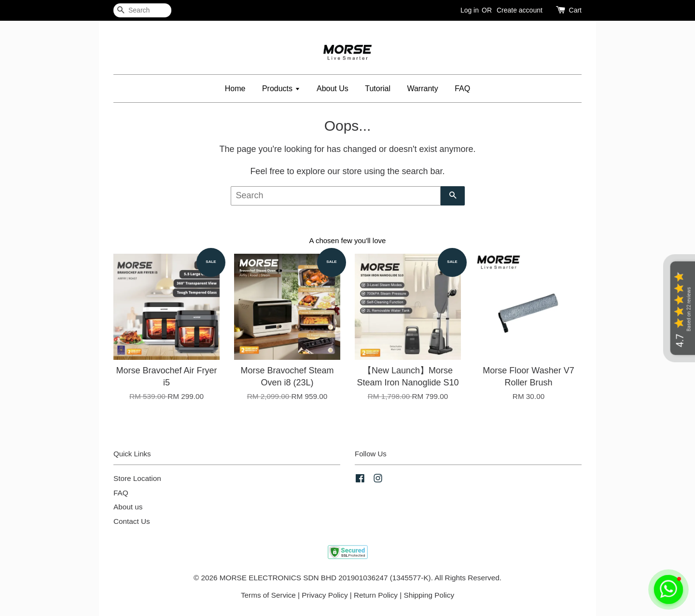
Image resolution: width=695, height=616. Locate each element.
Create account (520, 10)
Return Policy (376, 595)
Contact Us (132, 521)
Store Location (137, 478)
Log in (470, 10)
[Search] (142, 10)
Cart (575, 10)
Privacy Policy (325, 595)
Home (235, 89)
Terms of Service (268, 595)
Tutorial (378, 89)
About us (128, 507)
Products (281, 89)
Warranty (422, 89)
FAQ (462, 89)
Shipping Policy (429, 595)
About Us (333, 89)
